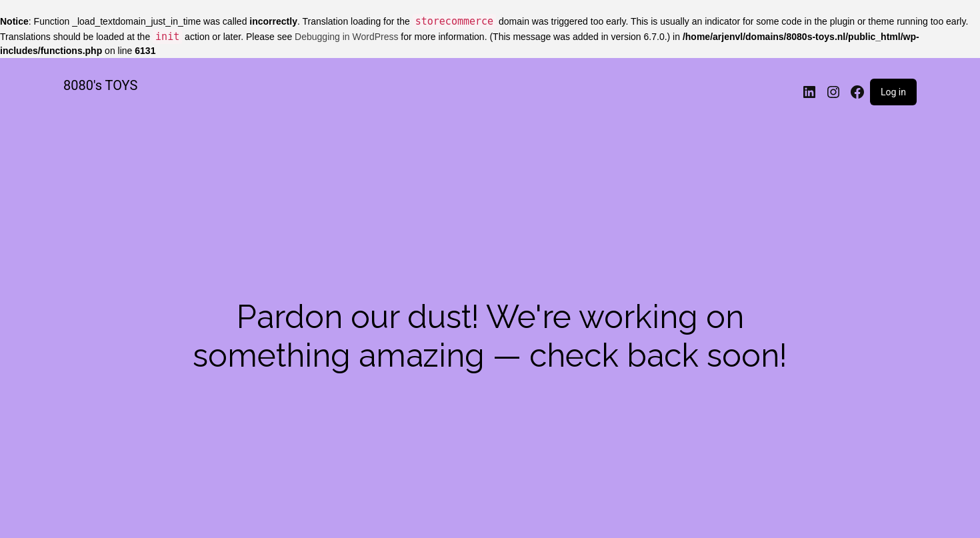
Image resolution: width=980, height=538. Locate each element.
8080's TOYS (100, 85)
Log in (893, 92)
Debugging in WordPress (346, 37)
